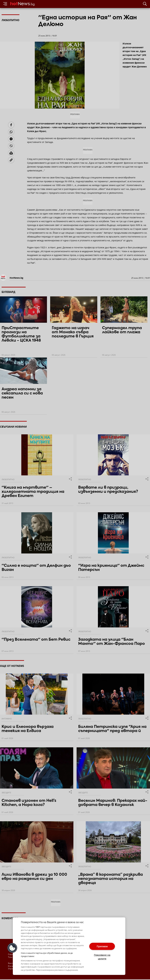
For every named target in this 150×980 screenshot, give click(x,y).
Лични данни (40, 966)
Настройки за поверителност (22, 969)
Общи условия (40, 963)
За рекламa (25, 963)
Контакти (12, 963)
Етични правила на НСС (19, 966)
